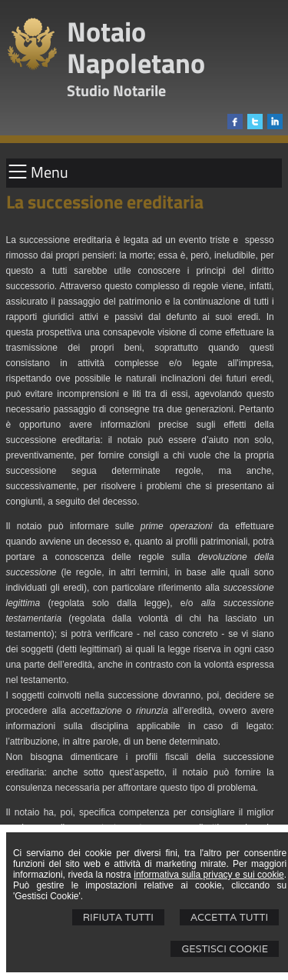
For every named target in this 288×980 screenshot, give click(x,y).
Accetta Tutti (229, 917)
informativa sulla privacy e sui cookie (209, 875)
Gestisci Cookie (225, 949)
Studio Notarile (116, 90)
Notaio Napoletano (136, 47)
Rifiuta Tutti (118, 917)
